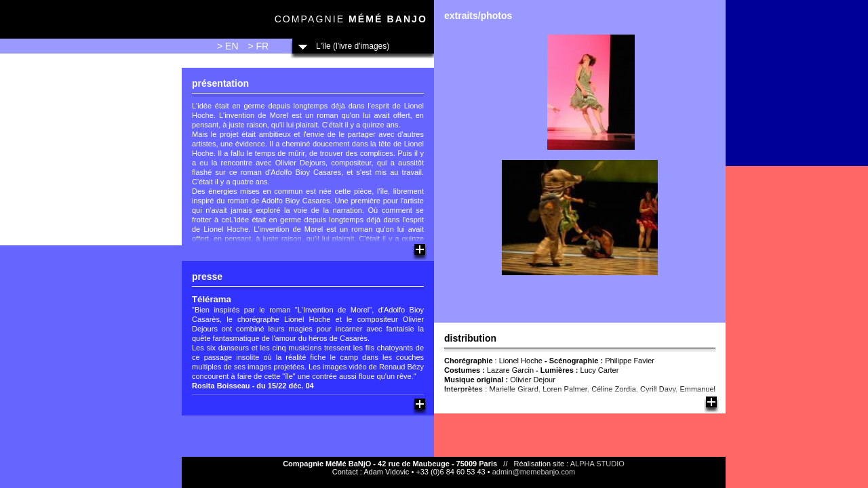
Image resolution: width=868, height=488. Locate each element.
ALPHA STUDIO (597, 464)
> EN (228, 46)
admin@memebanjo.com (534, 472)
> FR (258, 46)
